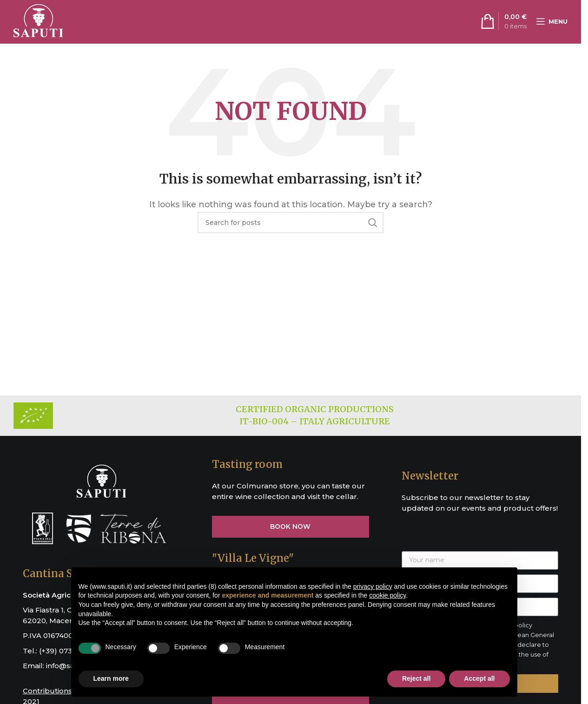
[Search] (291, 226)
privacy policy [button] (373, 586)
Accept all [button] (479, 678)
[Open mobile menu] (552, 23)
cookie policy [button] (387, 595)
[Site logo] (38, 23)
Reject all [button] (416, 678)
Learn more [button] (111, 678)
